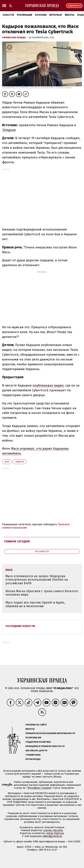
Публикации (24, 15)
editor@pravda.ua (52, 836)
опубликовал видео (48, 385)
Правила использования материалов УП (50, 733)
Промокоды (33, 759)
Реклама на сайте (36, 725)
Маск (7, 462)
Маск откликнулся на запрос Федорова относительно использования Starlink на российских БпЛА (37, 580)
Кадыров (20, 462)
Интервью (56, 15)
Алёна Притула (55, 833)
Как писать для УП (36, 751)
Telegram (9, 130)
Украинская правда (14, 37)
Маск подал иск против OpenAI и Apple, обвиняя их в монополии (35, 604)
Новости (8, 15)
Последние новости (20, 626)
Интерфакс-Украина (39, 788)
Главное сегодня (17, 541)
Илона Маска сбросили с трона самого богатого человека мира (42, 593)
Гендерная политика (38, 742)
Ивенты (70, 15)
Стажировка (33, 755)
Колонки (41, 15)
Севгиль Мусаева (53, 830)
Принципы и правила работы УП (45, 746)
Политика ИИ (33, 738)
